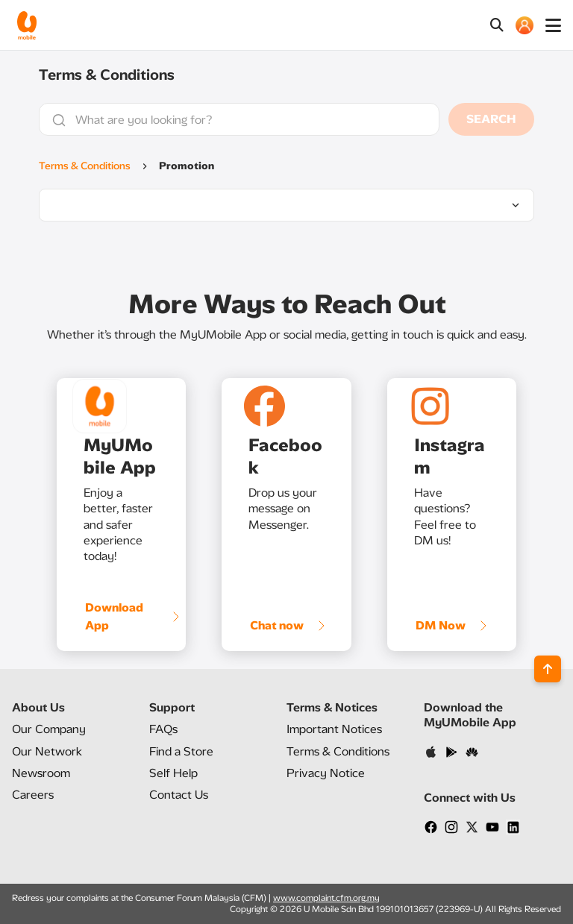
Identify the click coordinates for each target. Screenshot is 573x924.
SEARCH (491, 119)
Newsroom (41, 773)
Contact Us (179, 795)
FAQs (163, 729)
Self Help (173, 773)
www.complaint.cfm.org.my (326, 898)
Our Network (47, 751)
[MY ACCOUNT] (525, 25)
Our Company (49, 729)
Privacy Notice (326, 773)
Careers (33, 795)
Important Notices (334, 729)
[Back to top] (548, 669)
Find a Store (181, 751)
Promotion (187, 166)
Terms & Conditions (85, 166)
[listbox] (286, 205)
